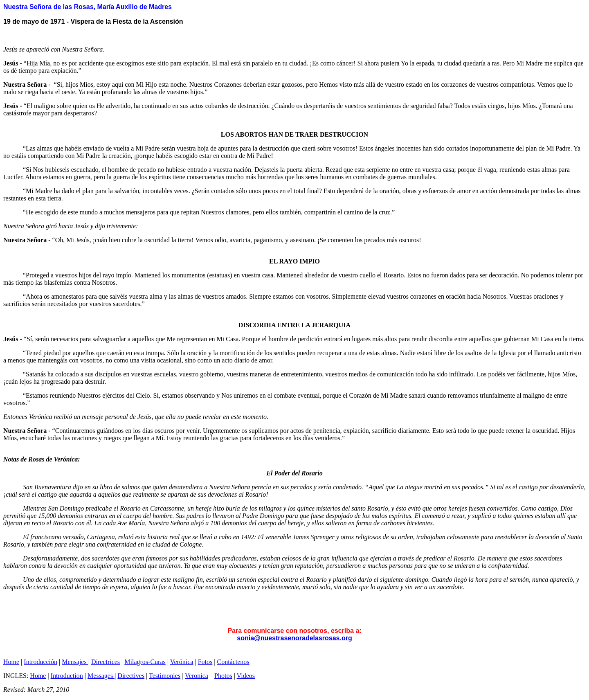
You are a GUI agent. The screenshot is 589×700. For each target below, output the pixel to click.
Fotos (205, 662)
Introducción (40, 662)
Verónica (182, 662)
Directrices (106, 662)
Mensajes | (76, 662)
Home (11, 662)
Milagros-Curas (145, 662)
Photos (223, 676)
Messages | (102, 676)
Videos (246, 676)
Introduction (67, 676)
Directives (131, 676)
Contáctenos (233, 662)
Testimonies (165, 676)
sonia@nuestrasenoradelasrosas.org (294, 638)
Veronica (197, 676)
